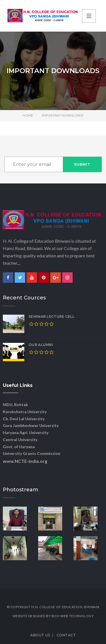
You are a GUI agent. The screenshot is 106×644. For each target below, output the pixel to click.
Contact (66, 635)
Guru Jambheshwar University (31, 425)
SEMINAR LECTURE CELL (51, 316)
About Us (40, 635)
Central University (20, 440)
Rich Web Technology (73, 616)
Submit (82, 164)
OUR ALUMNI (41, 345)
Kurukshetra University (25, 412)
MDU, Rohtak (15, 405)
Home (28, 115)
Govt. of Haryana (19, 447)
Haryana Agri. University (26, 432)
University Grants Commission (32, 453)
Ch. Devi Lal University (24, 419)
